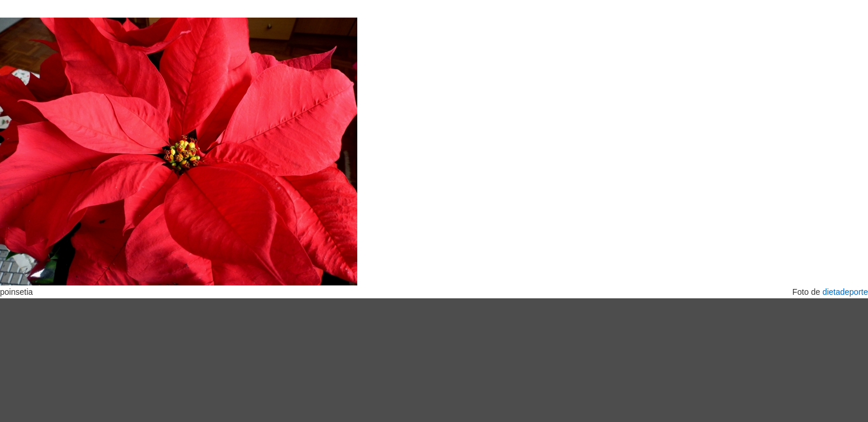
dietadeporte (845, 292)
